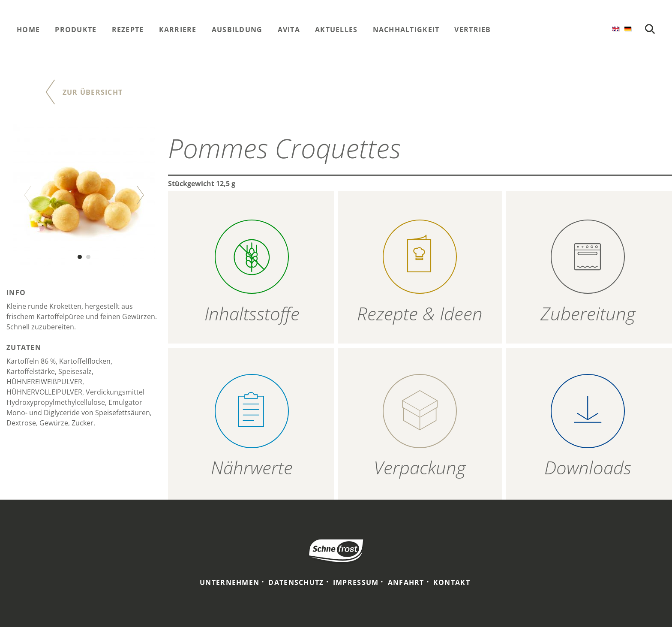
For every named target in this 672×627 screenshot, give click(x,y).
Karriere (178, 30)
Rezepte (128, 30)
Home (28, 30)
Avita (289, 30)
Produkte (76, 30)
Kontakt (452, 582)
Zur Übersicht (93, 92)
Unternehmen (229, 582)
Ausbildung (237, 30)
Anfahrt (406, 582)
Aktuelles (336, 30)
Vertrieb (472, 30)
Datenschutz (296, 582)
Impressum (356, 582)
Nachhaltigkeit (406, 30)
